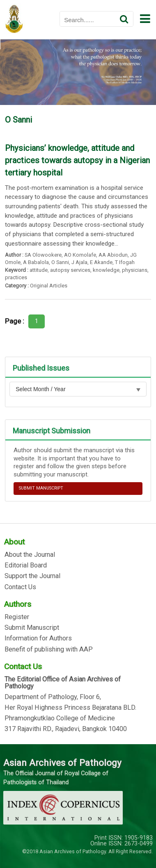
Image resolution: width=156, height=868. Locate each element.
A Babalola (36, 262)
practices (16, 277)
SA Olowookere (43, 255)
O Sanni (60, 262)
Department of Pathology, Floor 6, (53, 697)
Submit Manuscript (32, 628)
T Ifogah (125, 262)
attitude (39, 270)
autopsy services (70, 270)
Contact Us (20, 587)
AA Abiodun (113, 255)
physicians (135, 270)
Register (17, 617)
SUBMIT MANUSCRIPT (41, 488)
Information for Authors (38, 638)
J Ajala (79, 262)
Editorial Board (26, 565)
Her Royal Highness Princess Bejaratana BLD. (70, 708)
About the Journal (30, 555)
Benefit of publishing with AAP (49, 649)
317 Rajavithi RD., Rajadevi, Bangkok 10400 (66, 729)
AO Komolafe (80, 255)
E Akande (101, 262)
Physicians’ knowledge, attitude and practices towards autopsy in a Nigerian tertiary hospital (77, 161)
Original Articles (49, 286)
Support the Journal (32, 576)
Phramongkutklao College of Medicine (60, 718)
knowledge (106, 270)
